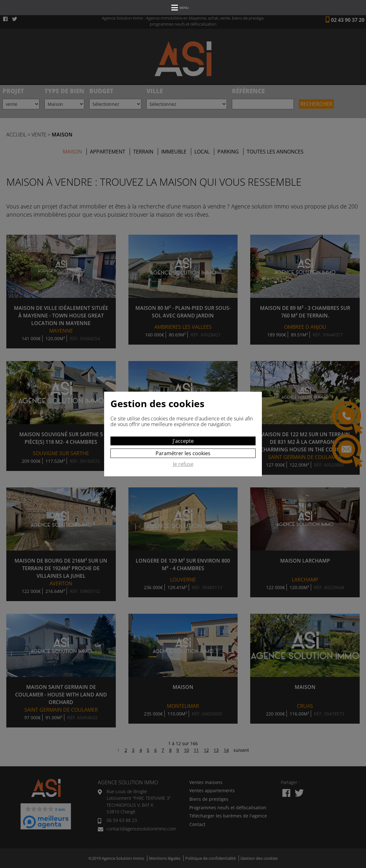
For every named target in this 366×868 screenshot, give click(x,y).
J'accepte (183, 441)
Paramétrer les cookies (183, 453)
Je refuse (183, 464)
